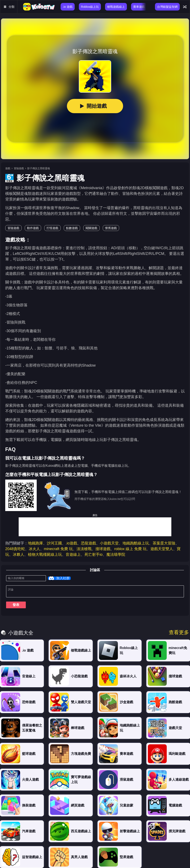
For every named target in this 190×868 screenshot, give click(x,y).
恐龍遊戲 (88, 543)
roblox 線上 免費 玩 (130, 549)
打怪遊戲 (52, 228)
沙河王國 (54, 543)
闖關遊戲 (91, 228)
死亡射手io (94, 555)
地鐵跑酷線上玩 (136, 543)
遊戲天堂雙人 (162, 549)
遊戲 (8, 168)
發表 (16, 606)
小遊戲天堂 (109, 543)
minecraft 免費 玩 (58, 549)
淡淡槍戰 (84, 549)
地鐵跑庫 (35, 543)
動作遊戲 (33, 228)
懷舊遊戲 (111, 228)
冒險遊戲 (19, 168)
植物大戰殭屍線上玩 (45, 555)
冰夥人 (18, 555)
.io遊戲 (71, 543)
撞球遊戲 (103, 549)
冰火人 (34, 549)
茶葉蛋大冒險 (164, 543)
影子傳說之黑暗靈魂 (39, 168)
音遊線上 (73, 555)
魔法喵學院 (116, 555)
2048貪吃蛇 (15, 549)
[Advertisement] (95, 527)
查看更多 (179, 634)
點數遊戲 (72, 228)
